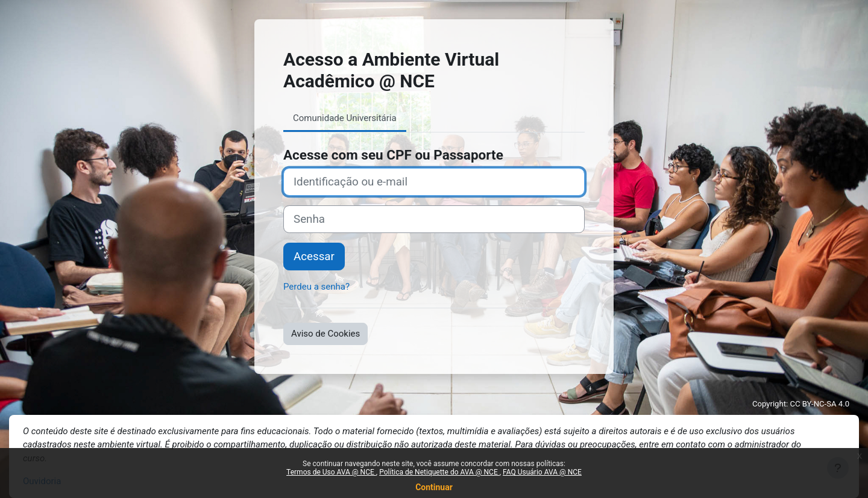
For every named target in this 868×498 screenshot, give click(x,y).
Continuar (434, 487)
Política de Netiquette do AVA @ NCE (439, 472)
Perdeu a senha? (316, 287)
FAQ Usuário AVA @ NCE (542, 472)
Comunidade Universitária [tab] (345, 118)
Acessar (314, 257)
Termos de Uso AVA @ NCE (331, 472)
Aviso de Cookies (325, 334)
